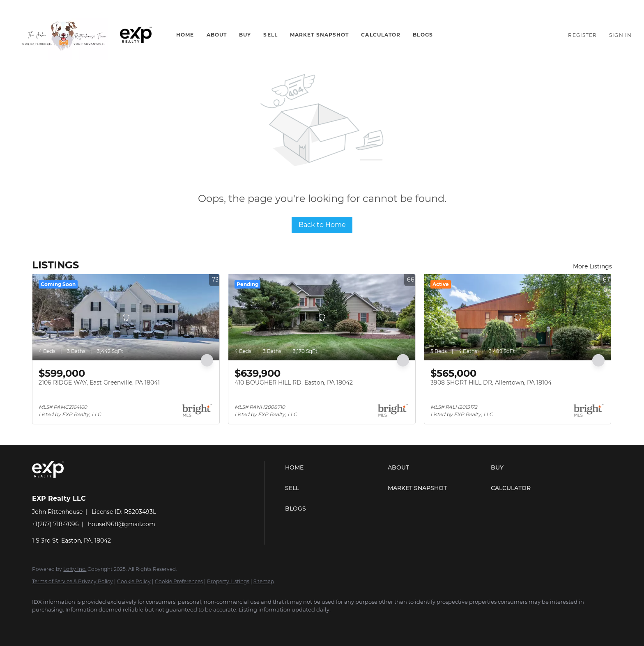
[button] (64, 35)
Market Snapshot (320, 35)
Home (185, 35)
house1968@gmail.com (122, 524)
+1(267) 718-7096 (55, 524)
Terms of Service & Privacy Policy (72, 581)
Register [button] (582, 35)
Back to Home (322, 225)
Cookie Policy (134, 581)
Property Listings (228, 581)
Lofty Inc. (75, 569)
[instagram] (66, 624)
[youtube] (90, 624)
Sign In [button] (620, 35)
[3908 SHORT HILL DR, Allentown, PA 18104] (518, 317)
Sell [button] (270, 35)
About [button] (217, 35)
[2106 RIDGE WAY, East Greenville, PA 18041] (126, 317)
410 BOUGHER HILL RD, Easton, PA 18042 (294, 383)
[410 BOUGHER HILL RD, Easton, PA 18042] (322, 317)
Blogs (423, 35)
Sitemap (264, 581)
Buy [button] (245, 35)
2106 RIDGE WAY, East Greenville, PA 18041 (99, 383)
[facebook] (42, 624)
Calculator (381, 35)
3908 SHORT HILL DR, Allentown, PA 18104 (491, 383)
